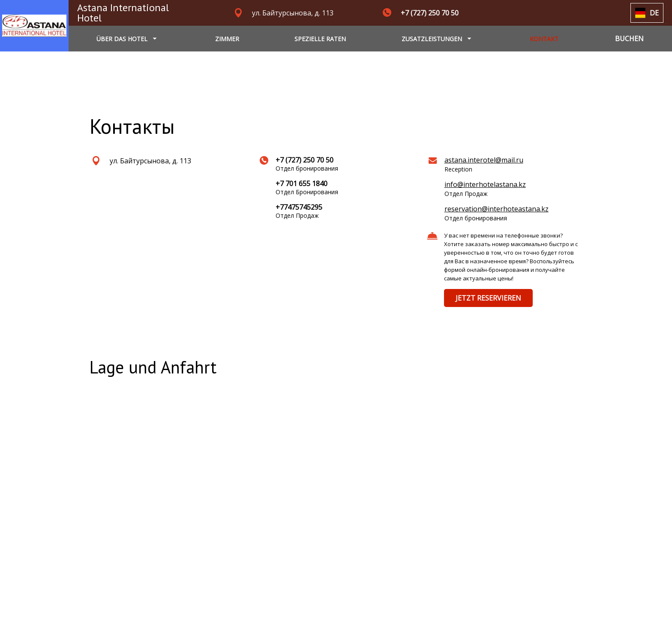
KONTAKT (544, 39)
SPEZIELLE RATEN (320, 39)
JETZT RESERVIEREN (488, 298)
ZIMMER (227, 39)
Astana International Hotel (123, 13)
